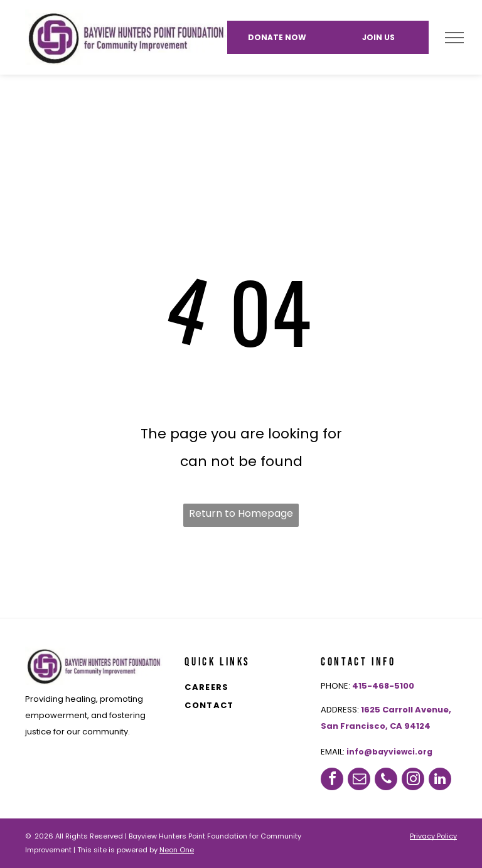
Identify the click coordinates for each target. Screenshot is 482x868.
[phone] (386, 779)
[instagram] (413, 779)
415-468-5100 (383, 686)
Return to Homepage (241, 513)
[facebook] (332, 779)
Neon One (177, 850)
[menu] (454, 38)
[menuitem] (250, 688)
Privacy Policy (433, 836)
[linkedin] (440, 779)
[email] (359, 779)
